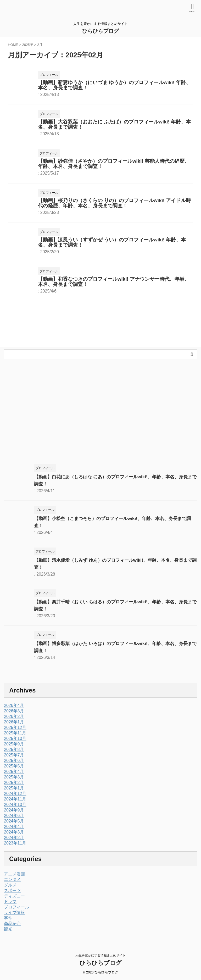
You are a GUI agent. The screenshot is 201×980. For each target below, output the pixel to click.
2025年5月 (14, 766)
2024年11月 (15, 799)
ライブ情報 (14, 913)
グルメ (10, 885)
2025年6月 (14, 760)
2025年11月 (15, 733)
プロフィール (16, 907)
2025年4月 (14, 771)
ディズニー (14, 896)
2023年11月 (15, 843)
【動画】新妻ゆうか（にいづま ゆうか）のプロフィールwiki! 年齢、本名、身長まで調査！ (114, 85)
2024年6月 (14, 816)
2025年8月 (14, 749)
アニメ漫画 (14, 874)
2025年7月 (14, 755)
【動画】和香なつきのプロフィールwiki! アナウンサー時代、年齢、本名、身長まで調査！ (114, 282)
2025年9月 (14, 744)
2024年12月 (15, 794)
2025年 (28, 45)
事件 (8, 918)
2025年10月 (15, 738)
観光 (8, 929)
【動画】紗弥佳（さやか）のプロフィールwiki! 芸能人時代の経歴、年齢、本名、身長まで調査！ (114, 164)
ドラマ (10, 902)
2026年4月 (14, 705)
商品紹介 (12, 924)
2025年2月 (14, 783)
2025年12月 (15, 727)
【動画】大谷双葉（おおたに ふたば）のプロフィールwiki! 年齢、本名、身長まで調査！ (114, 124)
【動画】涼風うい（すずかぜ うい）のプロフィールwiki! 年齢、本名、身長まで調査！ (112, 242)
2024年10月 (15, 805)
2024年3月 (14, 832)
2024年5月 (14, 821)
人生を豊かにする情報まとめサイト (100, 955)
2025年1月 (14, 788)
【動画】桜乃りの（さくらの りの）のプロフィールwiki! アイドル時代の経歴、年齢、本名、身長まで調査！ (114, 203)
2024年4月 (14, 827)
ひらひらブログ (100, 31)
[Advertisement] (98, 414)
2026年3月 (14, 711)
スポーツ (12, 890)
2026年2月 (14, 716)
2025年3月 (14, 777)
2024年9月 (14, 810)
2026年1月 (14, 722)
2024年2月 (14, 838)
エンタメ (12, 879)
